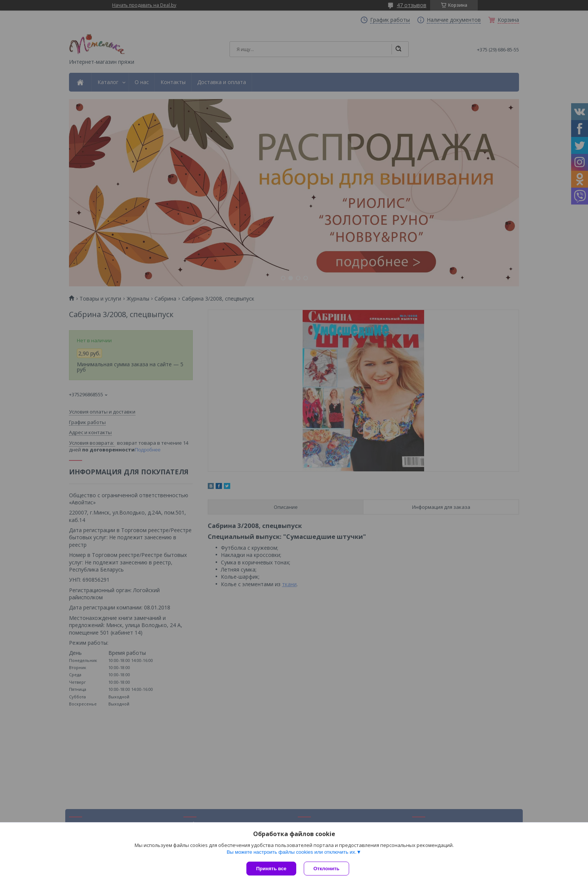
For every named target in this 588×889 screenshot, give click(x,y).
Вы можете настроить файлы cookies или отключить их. (291, 852)
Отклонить (326, 869)
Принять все (271, 869)
